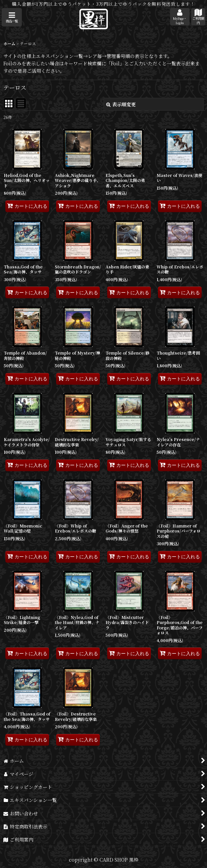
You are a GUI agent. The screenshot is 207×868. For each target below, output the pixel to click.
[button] (12, 17)
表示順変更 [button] (121, 104)
